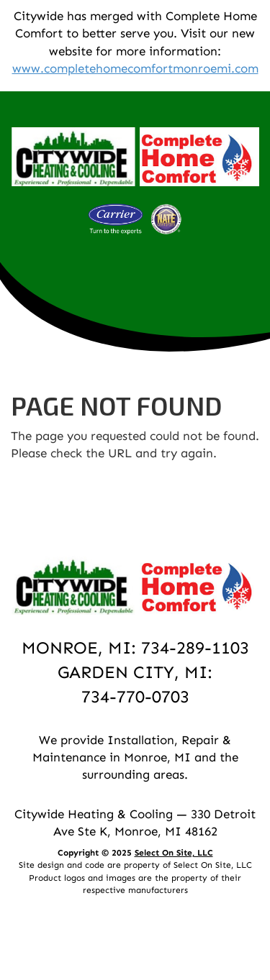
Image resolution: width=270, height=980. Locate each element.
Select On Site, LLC (174, 853)
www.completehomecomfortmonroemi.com (135, 68)
